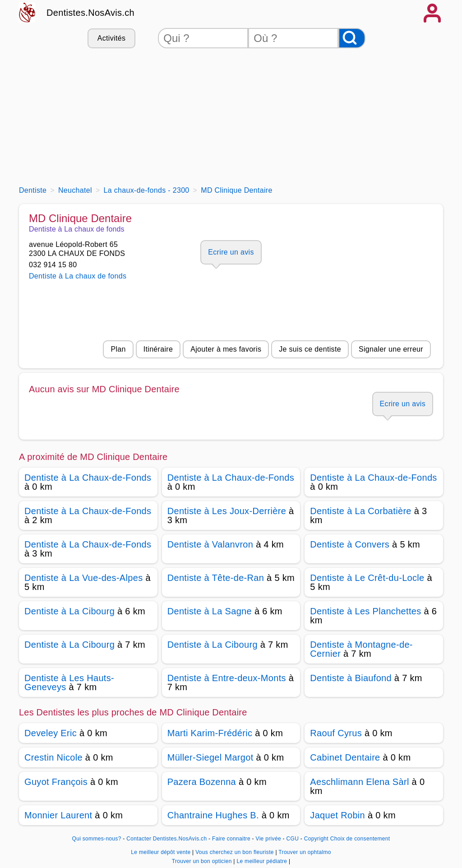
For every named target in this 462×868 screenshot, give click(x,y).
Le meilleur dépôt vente (162, 852)
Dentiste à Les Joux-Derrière (227, 511)
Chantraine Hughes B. (213, 815)
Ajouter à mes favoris (226, 349)
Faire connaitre (231, 839)
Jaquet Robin (337, 815)
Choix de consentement (360, 839)
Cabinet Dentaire (345, 757)
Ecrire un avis (231, 252)
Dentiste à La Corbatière (360, 511)
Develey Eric (51, 733)
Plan (118, 349)
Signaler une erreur (391, 349)
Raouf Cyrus (336, 733)
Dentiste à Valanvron (210, 544)
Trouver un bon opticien (203, 861)
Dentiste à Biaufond (351, 678)
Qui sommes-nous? (97, 839)
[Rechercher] (352, 38)
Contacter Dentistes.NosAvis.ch (166, 839)
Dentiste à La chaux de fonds (78, 276)
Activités (111, 38)
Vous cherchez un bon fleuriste (235, 852)
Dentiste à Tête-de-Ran (216, 578)
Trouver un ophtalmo (305, 852)
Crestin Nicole (53, 757)
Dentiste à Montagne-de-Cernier (361, 649)
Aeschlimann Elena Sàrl (359, 782)
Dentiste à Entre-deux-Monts (227, 678)
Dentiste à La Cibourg (69, 611)
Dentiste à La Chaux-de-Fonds (88, 478)
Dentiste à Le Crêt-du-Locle (367, 578)
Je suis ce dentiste (310, 349)
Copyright (316, 839)
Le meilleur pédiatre (262, 861)
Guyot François (56, 782)
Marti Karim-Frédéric (210, 733)
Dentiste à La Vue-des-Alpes (84, 578)
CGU (293, 839)
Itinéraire (158, 349)
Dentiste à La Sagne (210, 611)
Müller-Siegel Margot (210, 757)
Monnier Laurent (58, 815)
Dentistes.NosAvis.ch (90, 13)
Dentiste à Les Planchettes (365, 611)
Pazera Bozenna (202, 782)
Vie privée (268, 839)
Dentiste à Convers (350, 544)
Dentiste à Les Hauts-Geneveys (69, 682)
